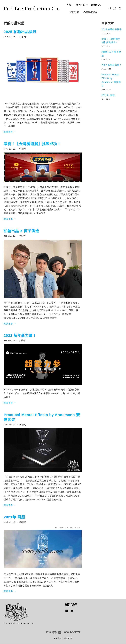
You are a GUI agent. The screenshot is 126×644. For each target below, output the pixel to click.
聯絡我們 (76, 12)
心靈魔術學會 (92, 12)
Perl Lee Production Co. (34, 9)
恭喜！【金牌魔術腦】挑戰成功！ (32, 144)
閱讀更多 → (10, 132)
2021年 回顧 (14, 517)
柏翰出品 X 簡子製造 (21, 231)
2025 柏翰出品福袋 (20, 32)
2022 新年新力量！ (20, 336)
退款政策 (68, 639)
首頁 (71, 5)
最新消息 (98, 5)
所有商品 (84, 5)
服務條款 (58, 639)
